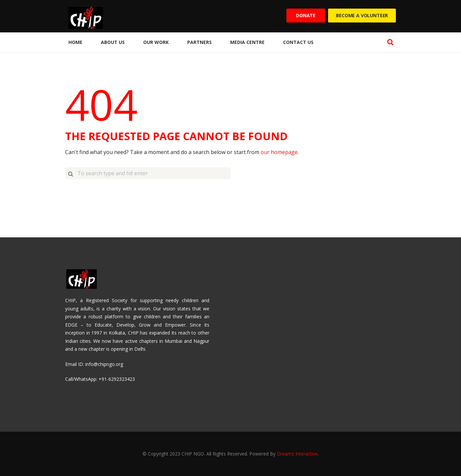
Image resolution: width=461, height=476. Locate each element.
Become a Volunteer (362, 15)
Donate (306, 15)
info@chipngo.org (104, 364)
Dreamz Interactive (297, 454)
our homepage (279, 152)
